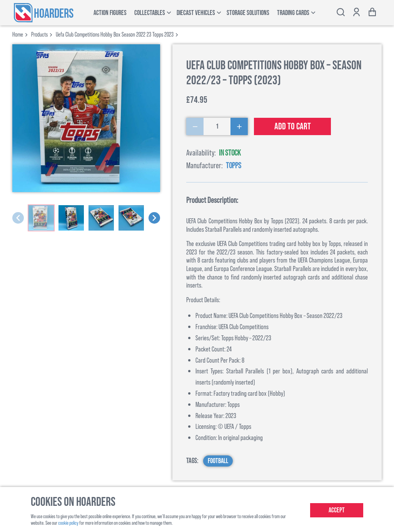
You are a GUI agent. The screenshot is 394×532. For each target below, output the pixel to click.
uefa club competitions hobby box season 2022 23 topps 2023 (115, 34)
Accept (337, 510)
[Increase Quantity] (239, 126)
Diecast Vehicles (196, 13)
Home (18, 34)
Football (218, 461)
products (39, 34)
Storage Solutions (248, 13)
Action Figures (110, 13)
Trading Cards (293, 13)
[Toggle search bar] (341, 13)
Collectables (150, 13)
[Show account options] (356, 13)
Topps (234, 165)
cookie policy (68, 523)
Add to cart (293, 126)
